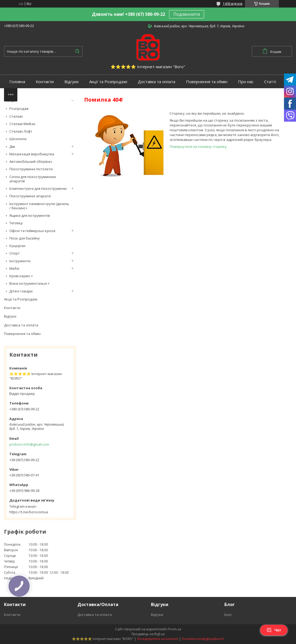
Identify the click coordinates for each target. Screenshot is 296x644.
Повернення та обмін (207, 82)
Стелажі (16, 116)
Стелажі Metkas (22, 124)
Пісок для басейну (25, 238)
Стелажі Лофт (21, 131)
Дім (12, 146)
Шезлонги (18, 139)
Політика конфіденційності (203, 639)
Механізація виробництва (32, 154)
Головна (17, 82)
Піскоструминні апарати (30, 196)
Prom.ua (175, 629)
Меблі (14, 268)
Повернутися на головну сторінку (198, 146)
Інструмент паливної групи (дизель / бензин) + (39, 206)
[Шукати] (77, 51)
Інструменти (20, 261)
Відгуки (71, 82)
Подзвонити (187, 14)
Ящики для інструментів (30, 215)
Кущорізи (17, 246)
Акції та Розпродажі (108, 82)
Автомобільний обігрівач (31, 161)
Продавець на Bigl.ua (148, 634)
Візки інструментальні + (30, 283)
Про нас (246, 82)
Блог (228, 615)
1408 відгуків (233, 4)
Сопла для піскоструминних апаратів (33, 179)
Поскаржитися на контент (158, 639)
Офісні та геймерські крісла (32, 231)
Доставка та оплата (157, 82)
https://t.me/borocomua (29, 512)
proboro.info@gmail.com (29, 444)
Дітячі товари (21, 291)
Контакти (45, 82)
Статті (270, 82)
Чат (274, 630)
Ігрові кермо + (21, 276)
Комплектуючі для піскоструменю (38, 188)
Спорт (15, 253)
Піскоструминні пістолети (31, 169)
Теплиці (16, 223)
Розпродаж (19, 109)
